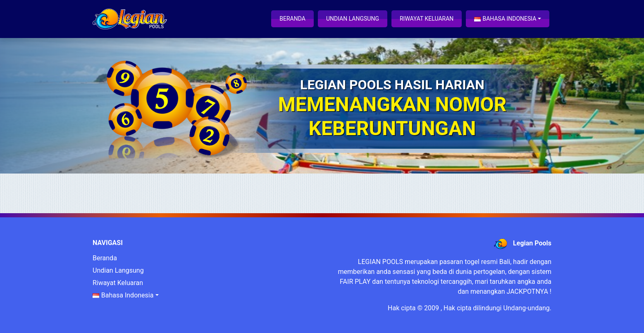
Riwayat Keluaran (427, 19)
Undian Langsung (353, 19)
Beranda (292, 19)
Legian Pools (532, 243)
